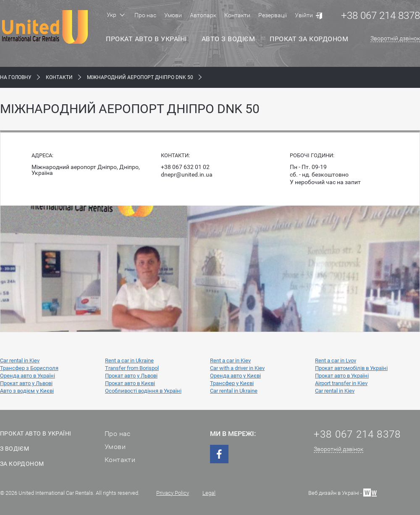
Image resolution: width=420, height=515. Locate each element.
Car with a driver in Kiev (237, 368)
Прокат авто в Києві (130, 383)
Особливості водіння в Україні (143, 391)
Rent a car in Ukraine (129, 360)
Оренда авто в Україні (28, 376)
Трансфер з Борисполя (29, 368)
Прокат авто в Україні (146, 39)
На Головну (16, 77)
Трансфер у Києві (232, 383)
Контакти (237, 15)
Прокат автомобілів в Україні (351, 368)
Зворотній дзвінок (395, 38)
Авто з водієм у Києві (27, 391)
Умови (173, 15)
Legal (209, 493)
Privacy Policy (173, 493)
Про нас (145, 15)
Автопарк (203, 15)
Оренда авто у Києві (235, 376)
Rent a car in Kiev (230, 360)
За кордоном (22, 464)
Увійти (304, 15)
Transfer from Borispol (132, 368)
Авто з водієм (228, 39)
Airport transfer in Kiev (341, 383)
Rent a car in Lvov (336, 360)
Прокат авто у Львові (131, 376)
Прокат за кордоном (309, 39)
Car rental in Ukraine (234, 391)
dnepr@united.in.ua (187, 174)
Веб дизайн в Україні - (343, 492)
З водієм (14, 449)
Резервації (273, 15)
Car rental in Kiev (20, 360)
